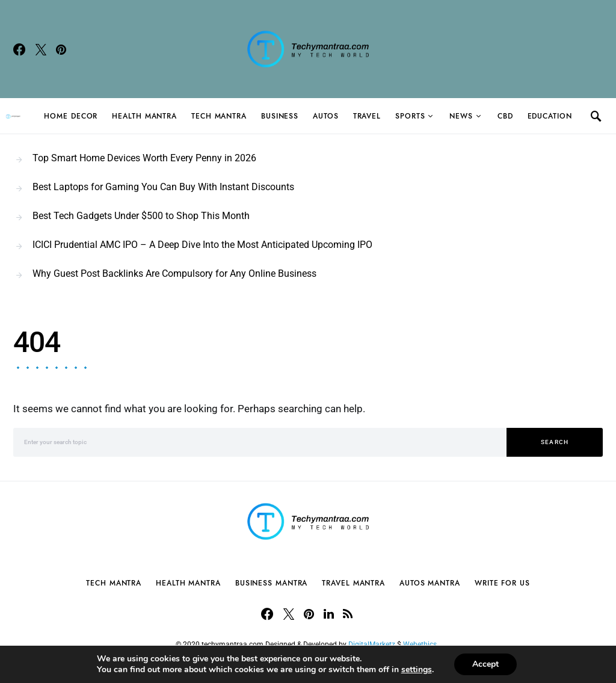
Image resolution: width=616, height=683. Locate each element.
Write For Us (502, 583)
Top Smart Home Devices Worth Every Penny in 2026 (144, 158)
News (461, 116)
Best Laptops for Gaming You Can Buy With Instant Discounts (163, 187)
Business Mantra (272, 583)
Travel (367, 116)
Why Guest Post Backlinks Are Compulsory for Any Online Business (174, 274)
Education (550, 116)
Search (555, 442)
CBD (505, 116)
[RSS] (348, 614)
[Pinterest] (61, 49)
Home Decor (71, 116)
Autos (326, 116)
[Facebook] (19, 49)
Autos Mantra (430, 583)
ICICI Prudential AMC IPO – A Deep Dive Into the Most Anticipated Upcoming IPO (202, 245)
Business (280, 116)
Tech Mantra (219, 116)
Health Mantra (144, 116)
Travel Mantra (353, 583)
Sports (410, 116)
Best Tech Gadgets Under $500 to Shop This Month (141, 216)
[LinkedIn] (329, 614)
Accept (485, 664)
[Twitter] (41, 49)
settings (417, 670)
